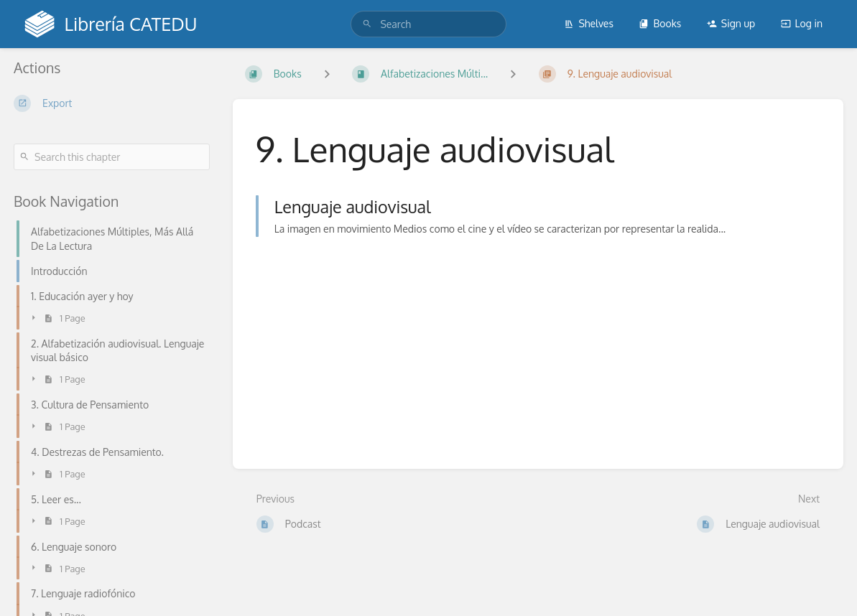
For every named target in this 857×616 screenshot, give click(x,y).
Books (660, 23)
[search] (428, 24)
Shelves (589, 23)
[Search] (367, 24)
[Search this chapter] (112, 157)
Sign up (731, 23)
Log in (802, 23)
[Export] (112, 103)
